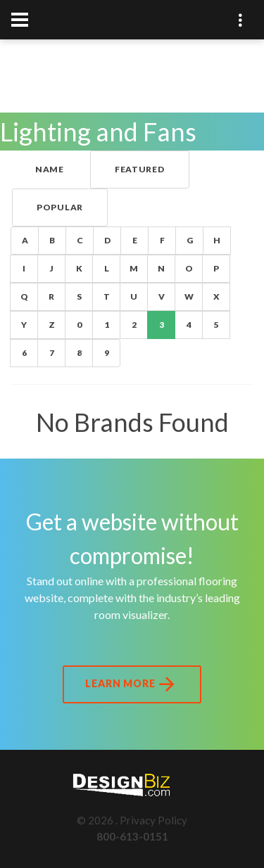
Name (50, 169)
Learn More (132, 684)
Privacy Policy (153, 820)
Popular (60, 207)
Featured (140, 169)
